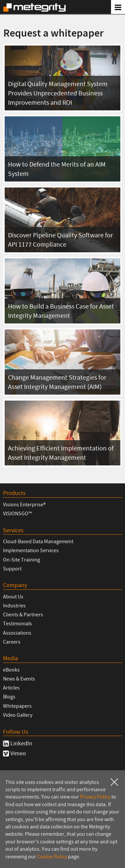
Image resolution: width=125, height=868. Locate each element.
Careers (12, 642)
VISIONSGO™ (17, 513)
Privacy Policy (95, 797)
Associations (17, 633)
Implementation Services (31, 550)
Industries (14, 605)
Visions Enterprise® (24, 504)
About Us (13, 596)
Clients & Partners (23, 614)
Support (12, 568)
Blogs (9, 696)
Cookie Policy (52, 856)
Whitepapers (17, 706)
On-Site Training (21, 559)
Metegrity (34, 7)
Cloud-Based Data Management (38, 541)
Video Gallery (18, 715)
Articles (11, 687)
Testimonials (17, 623)
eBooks (11, 670)
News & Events (19, 679)
